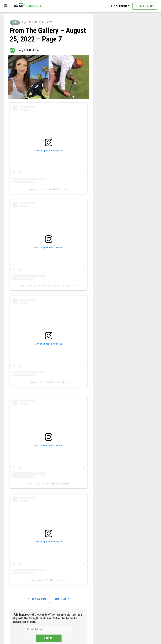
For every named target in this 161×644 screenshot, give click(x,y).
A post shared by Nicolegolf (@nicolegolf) (48, 189)
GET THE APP (145, 6)
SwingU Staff (24, 50)
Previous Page (37, 599)
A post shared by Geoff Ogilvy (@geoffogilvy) (49, 484)
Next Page (63, 599)
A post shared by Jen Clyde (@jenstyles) (48, 580)
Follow (36, 50)
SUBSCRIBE (120, 6)
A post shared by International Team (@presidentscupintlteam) (49, 286)
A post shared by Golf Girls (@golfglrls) (48, 382)
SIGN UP (72, 629)
